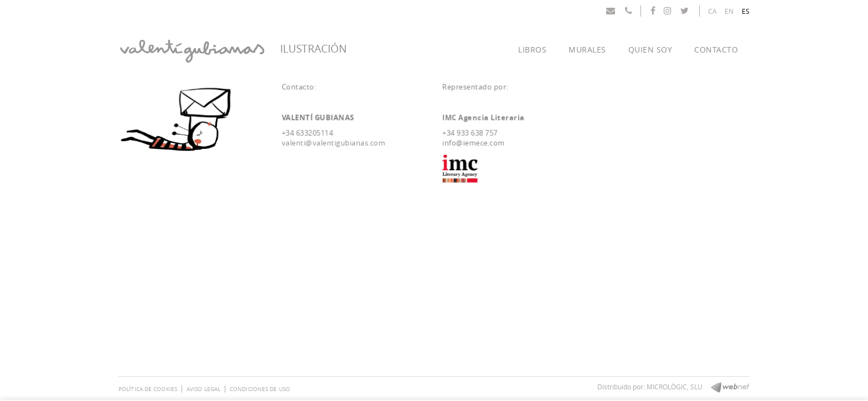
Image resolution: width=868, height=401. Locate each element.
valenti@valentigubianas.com (335, 143)
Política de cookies (148, 389)
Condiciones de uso (260, 389)
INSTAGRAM (669, 11)
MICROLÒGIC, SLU (675, 387)
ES (746, 11)
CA (713, 11)
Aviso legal (203, 389)
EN (729, 11)
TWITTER (686, 11)
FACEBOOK (654, 11)
